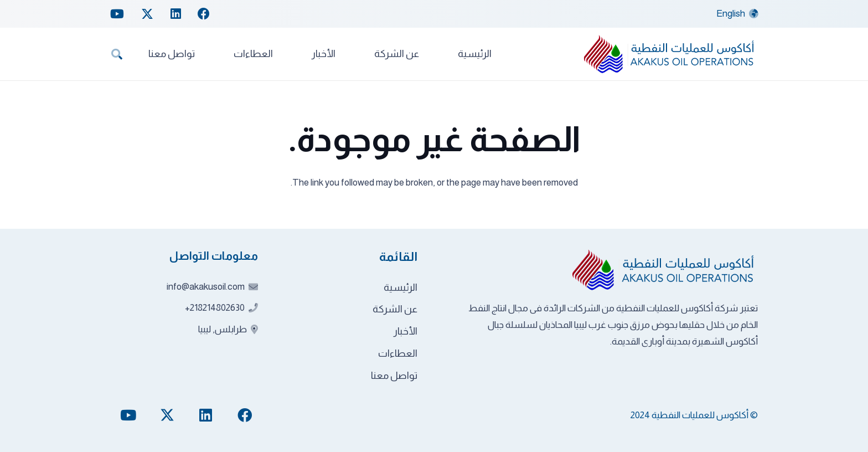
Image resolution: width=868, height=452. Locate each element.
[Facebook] (204, 14)
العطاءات (398, 353)
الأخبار (405, 331)
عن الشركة (395, 309)
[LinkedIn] (176, 14)
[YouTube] (117, 14)
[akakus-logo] (670, 54)
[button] (117, 54)
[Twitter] (147, 14)
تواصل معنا (394, 376)
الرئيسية (401, 287)
